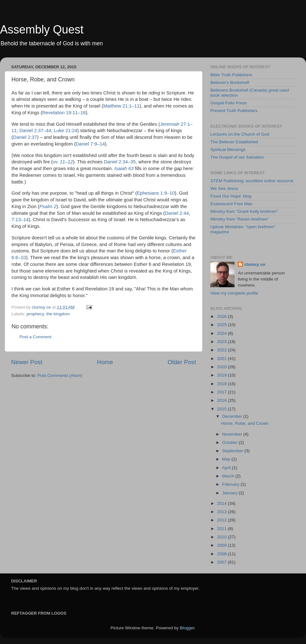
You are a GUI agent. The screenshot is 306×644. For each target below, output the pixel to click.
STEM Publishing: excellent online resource (252, 181)
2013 (222, 512)
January (230, 493)
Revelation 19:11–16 (64, 113)
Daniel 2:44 (177, 213)
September (233, 451)
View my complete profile (234, 293)
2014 (222, 503)
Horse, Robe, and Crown (245, 423)
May (227, 459)
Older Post (182, 362)
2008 (222, 554)
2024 (222, 333)
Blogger (187, 628)
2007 (222, 562)
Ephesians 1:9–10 (156, 193)
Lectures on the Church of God (240, 134)
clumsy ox (255, 264)
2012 (222, 520)
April (227, 468)
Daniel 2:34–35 (120, 162)
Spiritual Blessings (228, 150)
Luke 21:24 (66, 131)
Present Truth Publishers (234, 111)
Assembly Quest (42, 30)
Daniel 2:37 (25, 137)
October (230, 442)
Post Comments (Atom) (60, 375)
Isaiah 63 (124, 168)
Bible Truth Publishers (231, 75)
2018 (222, 384)
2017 (222, 392)
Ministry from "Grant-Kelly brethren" (244, 211)
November (233, 434)
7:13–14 (20, 220)
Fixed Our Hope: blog (231, 196)
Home (105, 362)
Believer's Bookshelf (230, 82)
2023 (222, 342)
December (233, 416)
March (229, 476)
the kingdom (58, 314)
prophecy (35, 314)
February (231, 484)
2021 (222, 359)
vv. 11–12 (63, 162)
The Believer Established (234, 142)
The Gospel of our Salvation (237, 157)
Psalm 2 (48, 206)
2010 (222, 537)
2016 (222, 400)
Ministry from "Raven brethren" (240, 219)
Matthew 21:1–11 (121, 106)
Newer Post (27, 362)
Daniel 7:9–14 (90, 144)
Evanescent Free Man (231, 204)
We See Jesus (224, 188)
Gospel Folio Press (229, 103)
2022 (222, 350)
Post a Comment (36, 337)
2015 (222, 409)
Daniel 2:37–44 (35, 131)
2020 (222, 367)
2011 (222, 529)
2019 (222, 375)
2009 (222, 545)
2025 (222, 325)
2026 (222, 316)
